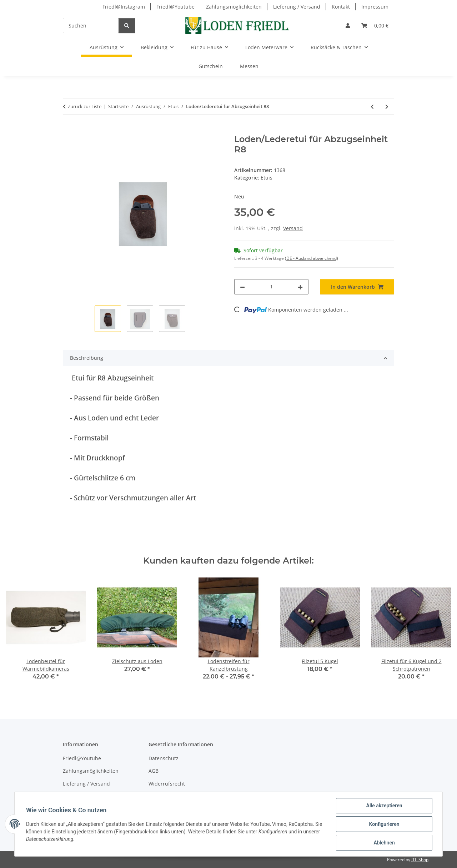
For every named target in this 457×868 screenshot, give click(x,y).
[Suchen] (91, 26)
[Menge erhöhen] (300, 287)
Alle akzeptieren (384, 806)
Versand (293, 228)
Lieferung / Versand (297, 7)
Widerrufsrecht (167, 784)
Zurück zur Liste (85, 106)
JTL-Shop (420, 860)
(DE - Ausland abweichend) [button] (312, 258)
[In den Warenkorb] (69, 130)
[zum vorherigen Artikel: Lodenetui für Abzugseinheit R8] (372, 107)
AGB (154, 771)
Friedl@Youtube (175, 7)
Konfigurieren (384, 824)
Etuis (267, 178)
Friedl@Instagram (124, 7)
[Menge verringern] (242, 287)
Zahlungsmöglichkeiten (234, 7)
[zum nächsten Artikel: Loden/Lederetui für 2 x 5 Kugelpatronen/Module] (387, 107)
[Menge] (271, 287)
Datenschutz (164, 758)
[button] (348, 26)
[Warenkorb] (375, 26)
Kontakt (341, 7)
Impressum (375, 7)
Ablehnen (384, 843)
